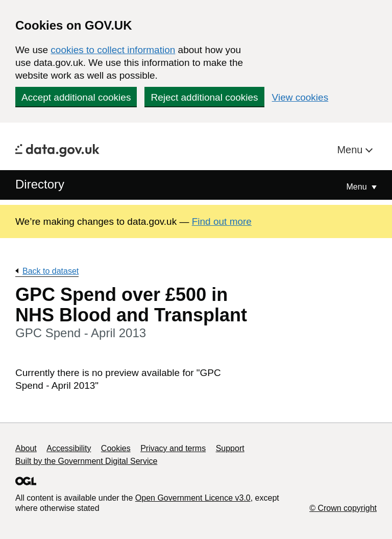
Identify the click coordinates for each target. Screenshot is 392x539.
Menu (351, 150)
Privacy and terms (173, 448)
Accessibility (69, 448)
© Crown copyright (343, 508)
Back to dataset (51, 271)
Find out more (222, 221)
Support (230, 448)
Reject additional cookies (204, 97)
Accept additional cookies (76, 97)
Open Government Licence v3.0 (193, 498)
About (26, 448)
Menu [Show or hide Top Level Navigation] (358, 187)
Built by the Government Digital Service (86, 461)
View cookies (300, 97)
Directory (40, 184)
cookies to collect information (113, 50)
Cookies (116, 448)
